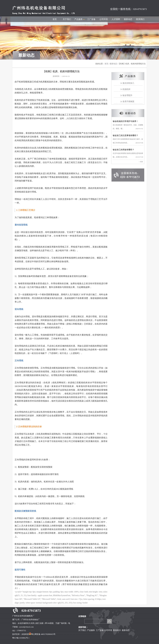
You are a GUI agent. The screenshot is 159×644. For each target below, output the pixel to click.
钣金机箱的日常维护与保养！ (125, 121)
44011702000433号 (48, 634)
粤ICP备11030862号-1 (21, 638)
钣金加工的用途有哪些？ (124, 150)
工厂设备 (91, 19)
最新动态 (128, 19)
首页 (55, 19)
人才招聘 (116, 19)
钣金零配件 (127, 95)
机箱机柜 (126, 89)
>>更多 (141, 162)
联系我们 (140, 19)
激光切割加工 (128, 83)
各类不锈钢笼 (128, 101)
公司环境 (104, 19)
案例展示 (117, 630)
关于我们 (67, 19)
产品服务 (91, 630)
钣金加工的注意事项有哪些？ (125, 135)
